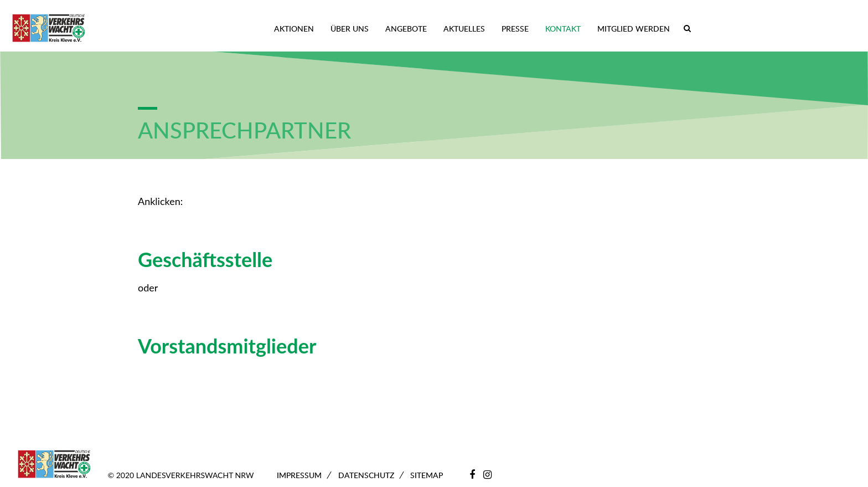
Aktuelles (464, 29)
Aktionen (294, 29)
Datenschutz (366, 475)
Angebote (406, 29)
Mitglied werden (634, 29)
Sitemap (427, 475)
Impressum (299, 475)
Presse (515, 29)
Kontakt (563, 29)
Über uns (350, 29)
